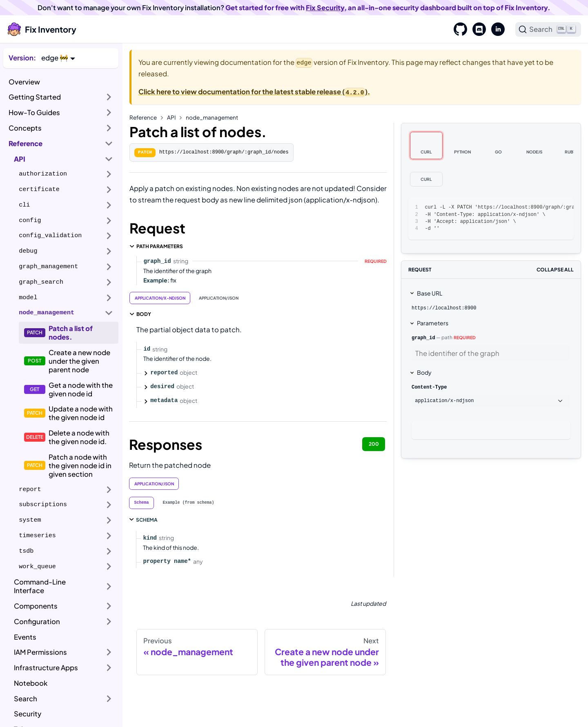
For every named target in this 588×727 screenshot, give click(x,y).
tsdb (26, 551)
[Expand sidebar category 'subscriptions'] (109, 505)
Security (28, 714)
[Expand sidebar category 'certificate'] (109, 190)
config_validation (50, 236)
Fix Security (325, 8)
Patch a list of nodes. (71, 333)
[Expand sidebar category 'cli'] (109, 205)
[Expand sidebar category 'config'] (109, 220)
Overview (24, 82)
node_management (47, 313)
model (28, 298)
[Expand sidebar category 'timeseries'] (109, 536)
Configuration (37, 621)
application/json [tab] (219, 298)
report (30, 489)
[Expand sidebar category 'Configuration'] (109, 622)
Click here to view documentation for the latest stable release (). (254, 92)
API (20, 159)
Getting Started (35, 97)
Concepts (25, 128)
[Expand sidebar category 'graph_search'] (109, 282)
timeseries (37, 536)
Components (36, 606)
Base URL (430, 293)
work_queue (37, 567)
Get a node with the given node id (81, 389)
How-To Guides (34, 112)
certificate (39, 189)
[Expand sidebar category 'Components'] (109, 606)
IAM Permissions (40, 652)
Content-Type (429, 387)
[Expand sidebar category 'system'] (109, 520)
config (30, 220)
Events (25, 637)
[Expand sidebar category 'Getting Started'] (109, 97)
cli (24, 205)
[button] (58, 58)
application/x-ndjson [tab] (160, 298)
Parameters (433, 323)
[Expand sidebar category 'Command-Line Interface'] (109, 586)
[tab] (142, 503)
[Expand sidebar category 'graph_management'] (109, 267)
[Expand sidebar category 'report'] (109, 489)
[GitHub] (458, 29)
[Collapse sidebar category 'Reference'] (109, 143)
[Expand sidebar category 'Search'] (109, 698)
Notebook (31, 683)
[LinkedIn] (495, 29)
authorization (43, 174)
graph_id (423, 338)
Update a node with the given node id (81, 413)
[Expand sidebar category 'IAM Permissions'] (109, 652)
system (30, 520)
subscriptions (43, 505)
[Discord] (477, 29)
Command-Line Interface (40, 586)
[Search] (548, 29)
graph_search (41, 282)
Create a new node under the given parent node (79, 361)
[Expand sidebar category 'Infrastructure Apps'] (109, 668)
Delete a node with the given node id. (79, 437)
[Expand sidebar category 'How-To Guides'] (109, 113)
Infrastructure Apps (46, 668)
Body (424, 372)
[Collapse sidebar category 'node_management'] (109, 313)
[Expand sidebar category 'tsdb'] (109, 551)
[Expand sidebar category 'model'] (109, 298)
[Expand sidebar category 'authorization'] (109, 174)
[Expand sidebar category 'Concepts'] (109, 128)
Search (26, 699)
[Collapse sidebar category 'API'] (109, 159)
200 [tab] (374, 444)
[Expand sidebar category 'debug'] (109, 251)
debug (28, 251)
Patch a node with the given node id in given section (80, 466)
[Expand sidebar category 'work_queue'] (109, 567)
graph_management (48, 267)
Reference (26, 143)
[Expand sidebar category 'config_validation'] (109, 236)
